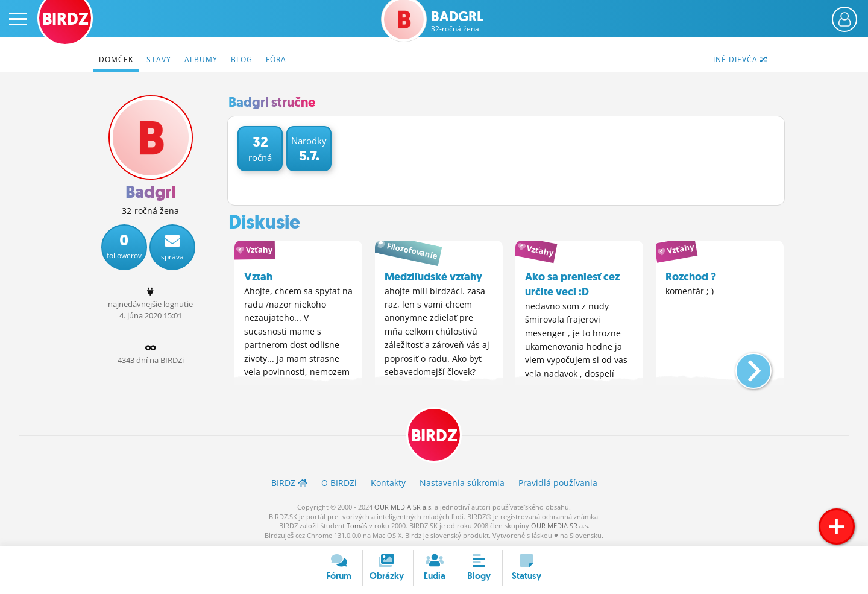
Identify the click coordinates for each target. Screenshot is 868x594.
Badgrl (457, 21)
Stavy (159, 59)
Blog (242, 59)
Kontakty (388, 483)
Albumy (201, 59)
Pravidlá (558, 483)
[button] (744, 366)
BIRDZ (434, 436)
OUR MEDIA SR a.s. (404, 507)
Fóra (276, 59)
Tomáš (357, 526)
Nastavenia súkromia (462, 483)
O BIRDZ (339, 483)
